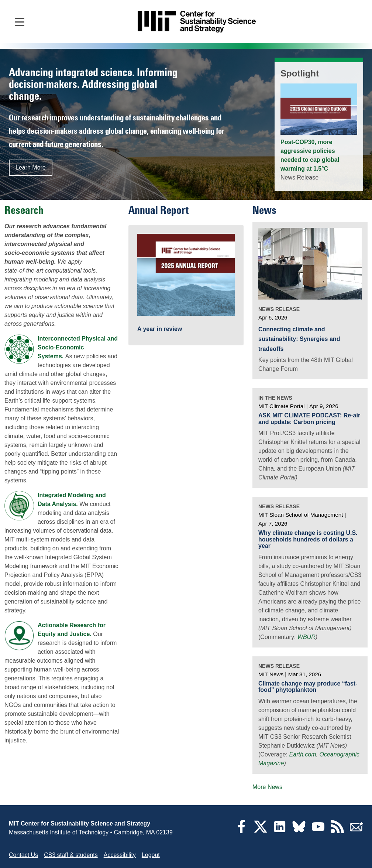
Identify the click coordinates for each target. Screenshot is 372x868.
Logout (151, 855)
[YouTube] (318, 831)
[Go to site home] (197, 22)
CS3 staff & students (71, 855)
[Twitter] (261, 831)
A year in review (160, 329)
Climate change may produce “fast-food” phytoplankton (308, 687)
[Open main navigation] (20, 21)
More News (267, 787)
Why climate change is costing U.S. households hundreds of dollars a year (308, 539)
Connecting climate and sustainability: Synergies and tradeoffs (299, 339)
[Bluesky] (299, 831)
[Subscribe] (356, 831)
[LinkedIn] (280, 831)
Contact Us (23, 855)
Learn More (31, 168)
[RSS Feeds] (337, 831)
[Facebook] (241, 831)
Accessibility (120, 855)
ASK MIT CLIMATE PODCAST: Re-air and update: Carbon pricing (309, 419)
